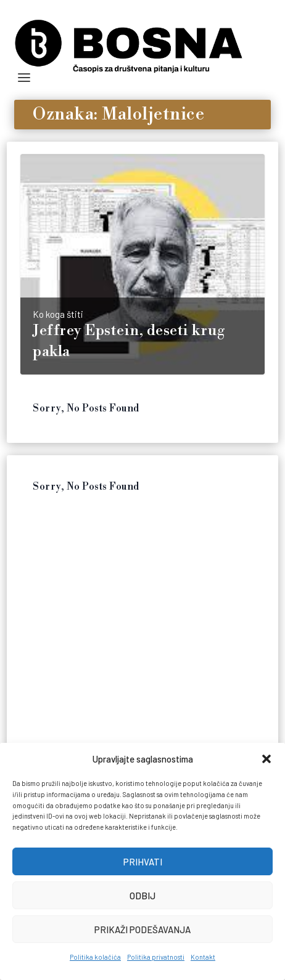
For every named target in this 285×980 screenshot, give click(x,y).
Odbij (142, 896)
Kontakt (203, 957)
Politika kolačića (95, 957)
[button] (266, 759)
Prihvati (143, 862)
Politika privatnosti (156, 957)
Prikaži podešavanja (142, 929)
